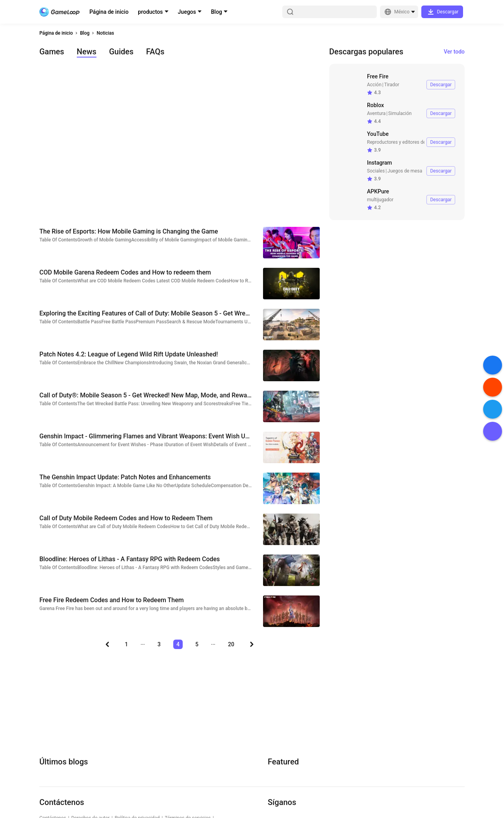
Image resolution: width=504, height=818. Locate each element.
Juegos (187, 12)
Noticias (105, 33)
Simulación (400, 113)
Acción (374, 85)
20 (231, 644)
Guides (121, 52)
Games (52, 52)
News (87, 52)
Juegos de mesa (405, 171)
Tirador (392, 85)
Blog (217, 12)
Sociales (376, 171)
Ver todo (454, 52)
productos (150, 12)
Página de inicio (109, 12)
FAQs (155, 52)
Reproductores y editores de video (403, 142)
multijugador (380, 200)
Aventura (376, 113)
